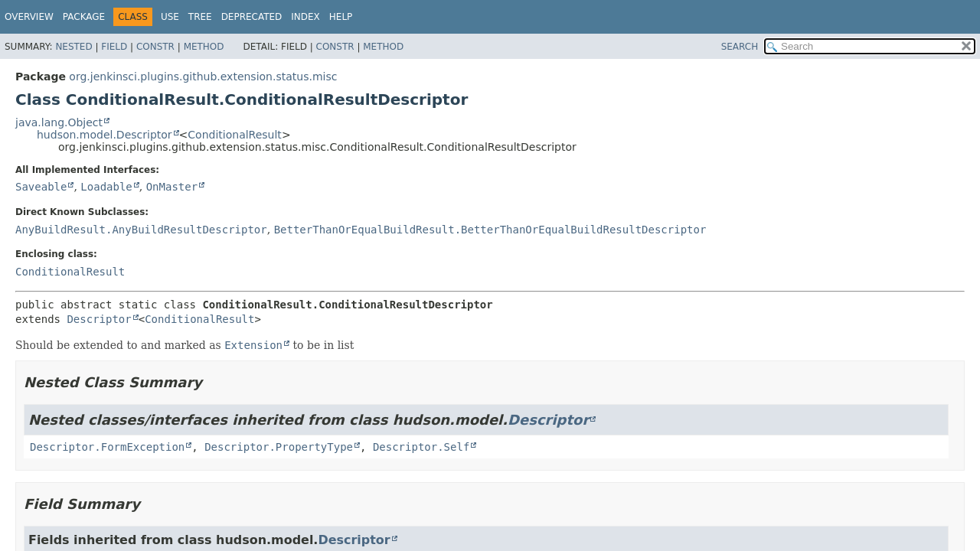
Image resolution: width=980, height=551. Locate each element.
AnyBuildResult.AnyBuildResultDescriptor (141, 230)
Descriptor (99, 319)
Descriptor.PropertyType (279, 447)
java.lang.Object (59, 122)
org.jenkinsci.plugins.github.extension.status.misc (203, 77)
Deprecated (252, 17)
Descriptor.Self (421, 447)
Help (341, 17)
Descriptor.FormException (107, 447)
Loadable (106, 187)
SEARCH (740, 47)
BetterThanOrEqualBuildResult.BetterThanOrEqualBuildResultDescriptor (490, 230)
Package (84, 17)
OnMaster (172, 187)
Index (305, 17)
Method (204, 47)
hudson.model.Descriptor (105, 135)
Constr (155, 47)
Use (170, 17)
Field (114, 47)
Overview (29, 17)
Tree (200, 17)
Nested (73, 47)
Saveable (41, 187)
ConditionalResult (235, 135)
